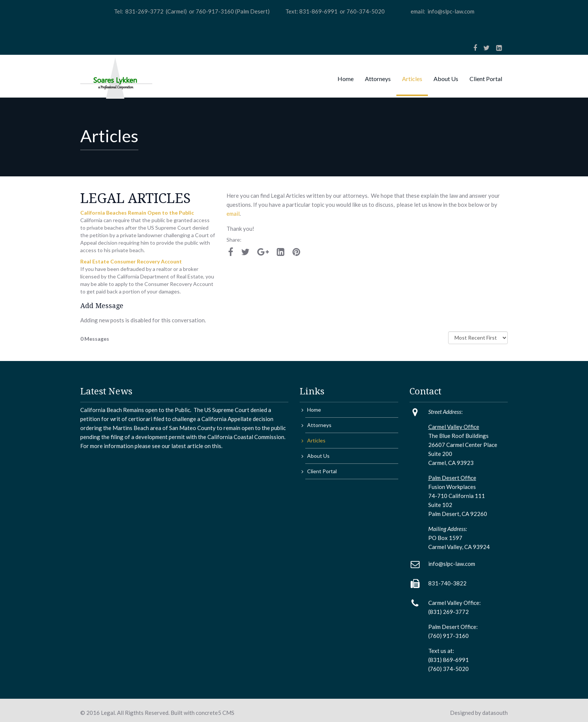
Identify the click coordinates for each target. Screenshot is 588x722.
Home (346, 79)
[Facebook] (475, 48)
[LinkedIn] (499, 48)
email (233, 214)
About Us (446, 79)
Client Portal (486, 79)
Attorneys (378, 79)
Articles (412, 79)
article (195, 446)
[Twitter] (487, 48)
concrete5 (208, 713)
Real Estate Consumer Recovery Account (131, 261)
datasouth (495, 713)
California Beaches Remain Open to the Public (137, 213)
